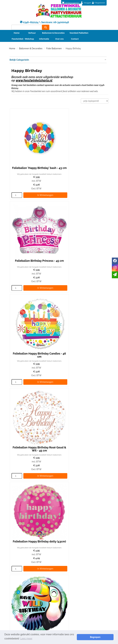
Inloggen (88, 3)
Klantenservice (18, 582)
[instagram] (115, 268)
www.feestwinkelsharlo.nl (34, 78)
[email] (115, 275)
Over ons (60, 37)
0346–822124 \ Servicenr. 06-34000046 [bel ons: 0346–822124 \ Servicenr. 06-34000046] (33, 563)
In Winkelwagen (39, 186)
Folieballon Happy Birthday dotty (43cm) (34, 327)
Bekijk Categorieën (58, 58)
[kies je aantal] (16, 186)
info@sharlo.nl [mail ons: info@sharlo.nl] (20, 569)
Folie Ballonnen (54, 46)
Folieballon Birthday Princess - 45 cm (84, 156)
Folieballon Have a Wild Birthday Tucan (83, 327)
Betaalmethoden (19, 586)
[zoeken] (103, 24)
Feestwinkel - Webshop (23, 37)
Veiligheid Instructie (73, 569)
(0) (70, 3)
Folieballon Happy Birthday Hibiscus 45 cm (83, 413)
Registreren (100, 3)
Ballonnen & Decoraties (53, 31)
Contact (75, 37)
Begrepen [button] (103, 637)
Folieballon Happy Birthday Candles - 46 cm (34, 242)
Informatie (44, 37)
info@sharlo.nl (100, 538)
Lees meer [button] (11, 639)
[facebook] (115, 261)
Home (17, 31)
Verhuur (32, 31)
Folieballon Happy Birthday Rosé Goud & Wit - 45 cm (83, 242)
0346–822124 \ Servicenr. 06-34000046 (73, 538)
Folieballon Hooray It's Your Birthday (34, 413)
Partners (67, 566)
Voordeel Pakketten (79, 31)
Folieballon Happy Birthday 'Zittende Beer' (34, 496)
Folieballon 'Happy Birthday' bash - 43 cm (34, 156)
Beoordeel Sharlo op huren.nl (85, 596)
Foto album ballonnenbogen (77, 563)
